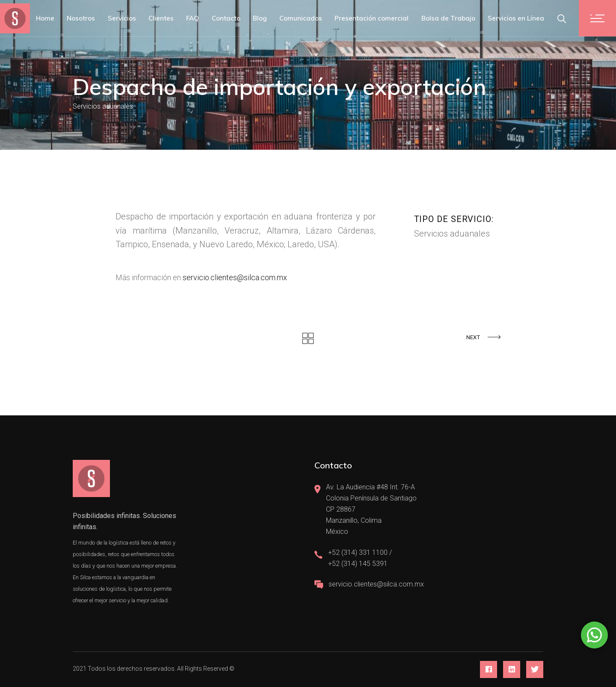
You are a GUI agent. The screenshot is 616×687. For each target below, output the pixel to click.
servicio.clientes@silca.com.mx (235, 277)
